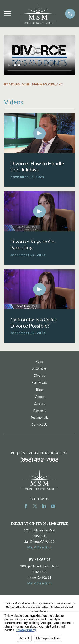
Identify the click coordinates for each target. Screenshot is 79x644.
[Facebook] (26, 506)
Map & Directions (39, 547)
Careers (39, 403)
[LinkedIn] (44, 506)
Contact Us (39, 424)
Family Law (39, 382)
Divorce (39, 375)
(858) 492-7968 (39, 460)
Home (39, 361)
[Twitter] (35, 506)
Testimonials (39, 417)
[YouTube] (53, 506)
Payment (39, 410)
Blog (39, 390)
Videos (39, 397)
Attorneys (39, 368)
